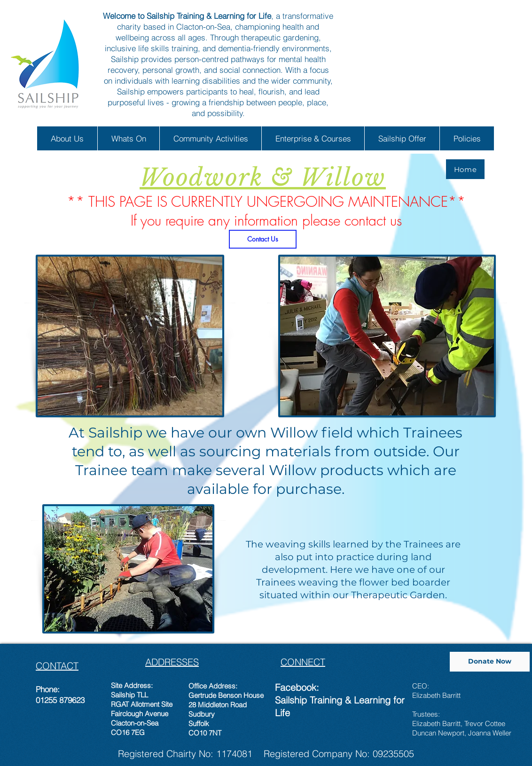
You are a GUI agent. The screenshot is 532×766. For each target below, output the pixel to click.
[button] (67, 138)
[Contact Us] (263, 239)
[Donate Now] (490, 662)
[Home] (465, 169)
